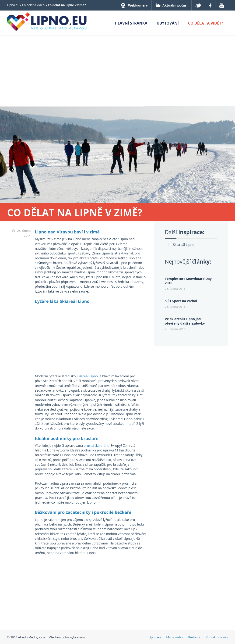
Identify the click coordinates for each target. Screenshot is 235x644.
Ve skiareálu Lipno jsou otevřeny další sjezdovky (185, 321)
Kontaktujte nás (217, 637)
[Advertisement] (117, 71)
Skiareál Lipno (87, 376)
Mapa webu (174, 637)
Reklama (194, 637)
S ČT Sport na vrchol (181, 301)
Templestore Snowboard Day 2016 (188, 281)
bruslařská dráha (97, 445)
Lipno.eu (13, 5)
